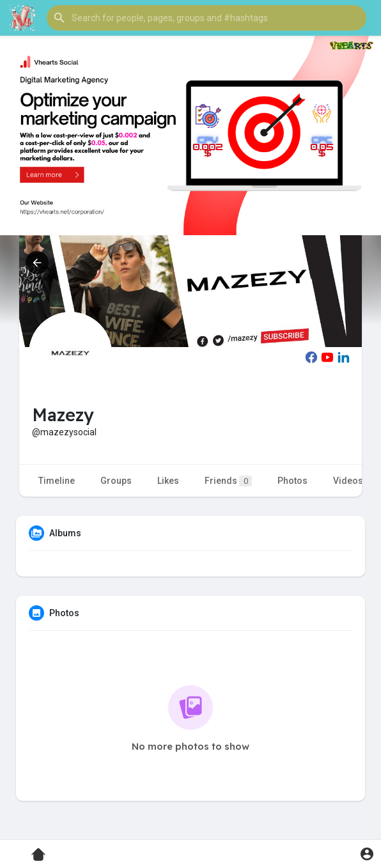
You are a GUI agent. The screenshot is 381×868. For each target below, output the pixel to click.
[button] (206, 18)
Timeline (57, 481)
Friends (228, 481)
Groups (116, 481)
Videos (348, 481)
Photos (292, 481)
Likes (168, 481)
